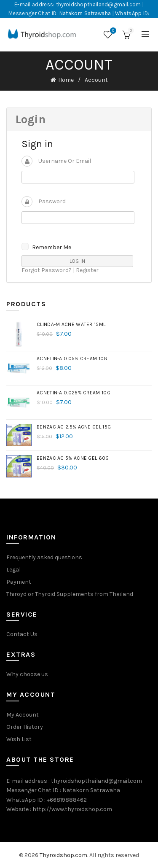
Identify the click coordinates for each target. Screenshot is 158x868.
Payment (19, 582)
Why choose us (27, 674)
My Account (23, 715)
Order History (25, 727)
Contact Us (22, 634)
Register (87, 270)
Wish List (19, 739)
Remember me (52, 247)
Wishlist (112, 31)
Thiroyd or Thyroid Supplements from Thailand (70, 594)
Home (66, 80)
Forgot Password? (47, 270)
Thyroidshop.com (63, 855)
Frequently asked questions (44, 557)
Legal (13, 570)
